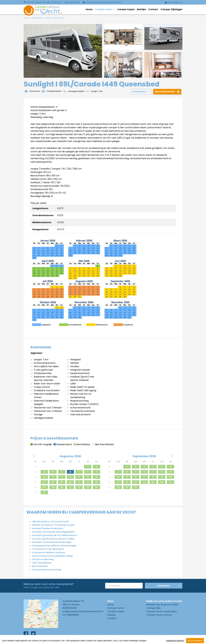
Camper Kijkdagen (171, 9)
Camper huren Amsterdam (162, 611)
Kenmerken (141, 92)
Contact (153, 9)
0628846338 (72, 2)
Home (89, 9)
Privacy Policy (64, 641)
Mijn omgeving (174, 2)
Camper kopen (126, 9)
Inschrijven (164, 586)
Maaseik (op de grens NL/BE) (162, 605)
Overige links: (154, 608)
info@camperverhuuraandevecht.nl (102, 2)
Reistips (141, 9)
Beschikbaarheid (167, 92)
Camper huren (104, 9)
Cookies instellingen (89, 641)
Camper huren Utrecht (159, 615)
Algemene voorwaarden (38, 641)
